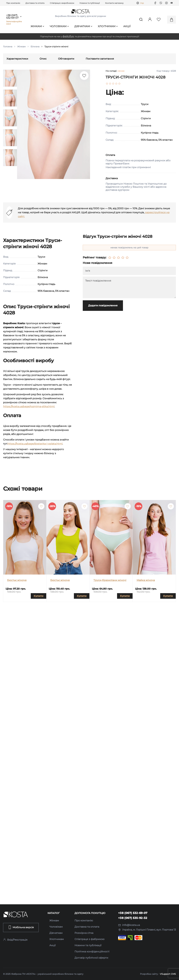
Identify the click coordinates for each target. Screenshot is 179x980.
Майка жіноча (146, 580)
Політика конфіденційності (92, 952)
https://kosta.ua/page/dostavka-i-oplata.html (35, 444)
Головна (8, 47)
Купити (39, 596)
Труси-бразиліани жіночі (110, 580)
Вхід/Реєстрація (15, 940)
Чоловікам (59, 26)
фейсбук (68, 36)
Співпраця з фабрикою (89, 939)
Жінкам (37, 26)
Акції (127, 26)
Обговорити (66, 59)
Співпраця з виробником (62, 3)
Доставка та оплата (35, 3)
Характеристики (17, 59)
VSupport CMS (168, 974)
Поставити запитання (100, 59)
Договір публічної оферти (91, 958)
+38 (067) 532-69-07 (12, 17)
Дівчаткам (83, 26)
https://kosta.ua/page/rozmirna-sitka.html (29, 406)
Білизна (35, 47)
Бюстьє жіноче (17, 580)
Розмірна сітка (84, 933)
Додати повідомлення (103, 305)
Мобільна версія (21, 927)
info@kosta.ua (129, 925)
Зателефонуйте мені (14, 23)
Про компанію (13, 3)
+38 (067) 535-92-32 (133, 918)
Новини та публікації (90, 3)
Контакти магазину (114, 3)
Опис (43, 59)
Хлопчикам (108, 26)
